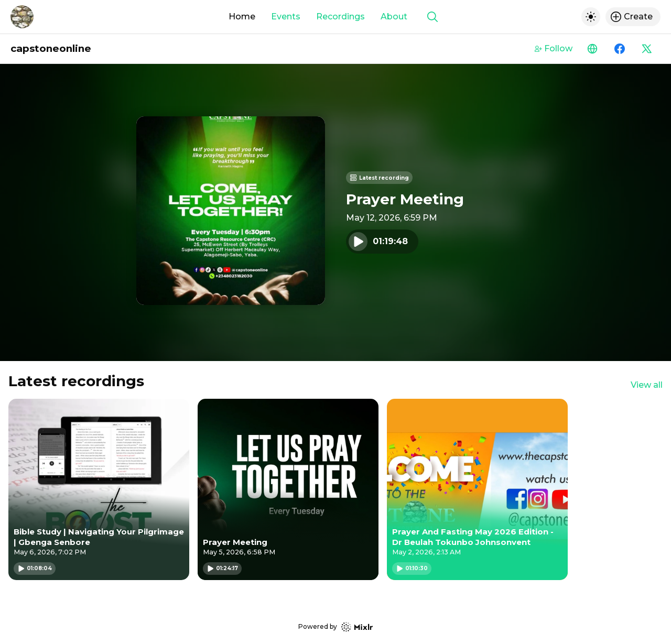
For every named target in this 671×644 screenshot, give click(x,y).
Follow (554, 48)
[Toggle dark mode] (591, 17)
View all (647, 385)
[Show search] (432, 17)
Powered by (335, 627)
